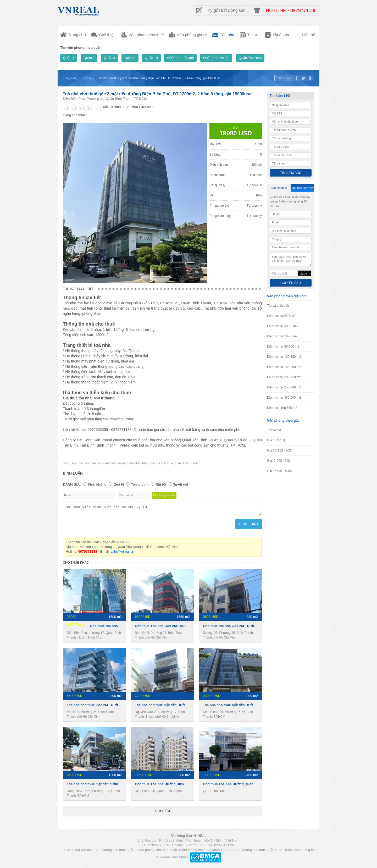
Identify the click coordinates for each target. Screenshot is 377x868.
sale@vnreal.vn (122, 553)
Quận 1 (69, 58)
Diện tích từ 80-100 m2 (283, 347)
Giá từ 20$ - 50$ (278, 461)
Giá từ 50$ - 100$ (279, 471)
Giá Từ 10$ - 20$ (279, 451)
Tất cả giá (274, 430)
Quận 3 (109, 58)
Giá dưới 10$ (276, 440)
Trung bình (140, 484)
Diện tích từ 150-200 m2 (284, 367)
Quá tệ (119, 484)
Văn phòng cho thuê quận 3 (159, 851)
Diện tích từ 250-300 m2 (284, 387)
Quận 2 (89, 58)
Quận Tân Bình (250, 58)
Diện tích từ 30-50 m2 (282, 326)
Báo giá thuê (279, 188)
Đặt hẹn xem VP (302, 188)
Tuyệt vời (181, 484)
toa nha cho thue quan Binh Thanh (174, 463)
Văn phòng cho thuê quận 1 (116, 851)
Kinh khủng (97, 484)
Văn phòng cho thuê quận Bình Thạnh (264, 851)
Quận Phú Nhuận (216, 58)
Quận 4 (130, 58)
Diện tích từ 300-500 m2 (284, 398)
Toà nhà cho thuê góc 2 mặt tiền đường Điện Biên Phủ (110, 463)
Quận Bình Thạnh (180, 58)
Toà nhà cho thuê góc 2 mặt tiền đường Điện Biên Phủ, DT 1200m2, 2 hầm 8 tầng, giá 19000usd (157, 94)
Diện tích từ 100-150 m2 (284, 357)
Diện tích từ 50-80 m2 (282, 336)
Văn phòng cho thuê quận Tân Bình (207, 851)
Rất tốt (161, 484)
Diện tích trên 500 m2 (282, 408)
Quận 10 (151, 58)
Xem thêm (162, 812)
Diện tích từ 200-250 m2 (284, 377)
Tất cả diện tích (278, 306)
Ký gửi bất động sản (227, 10)
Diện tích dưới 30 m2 (282, 316)
